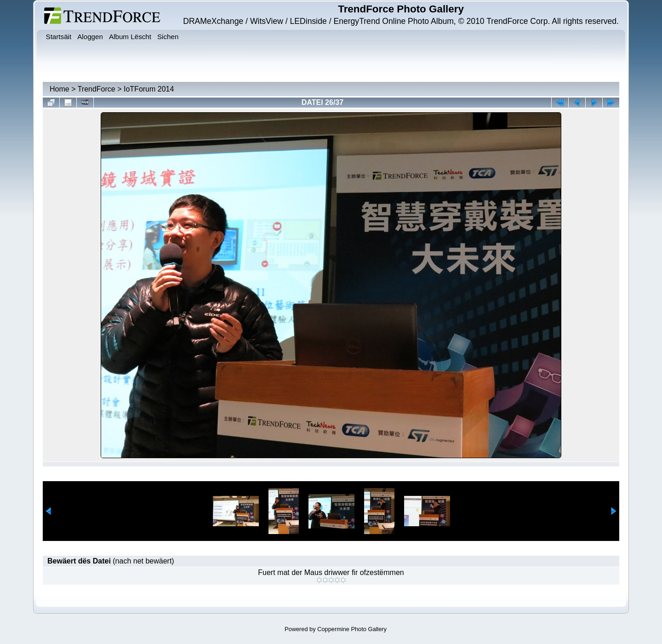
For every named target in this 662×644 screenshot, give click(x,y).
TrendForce (97, 89)
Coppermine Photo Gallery (352, 629)
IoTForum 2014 (149, 89)
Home (60, 89)
